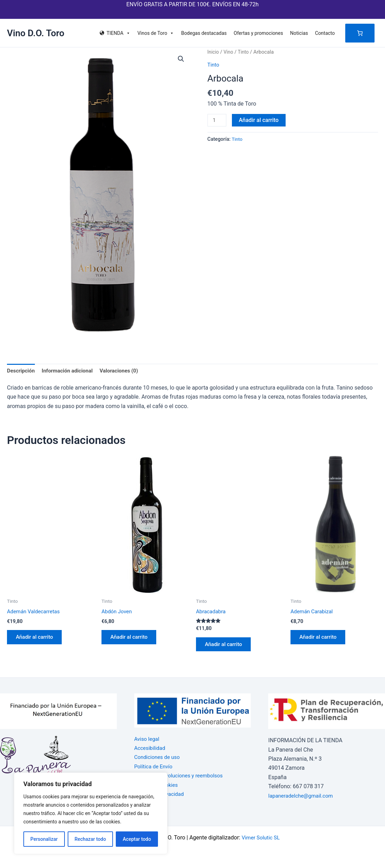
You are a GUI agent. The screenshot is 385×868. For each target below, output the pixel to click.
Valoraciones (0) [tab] (126, 371)
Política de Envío (155, 766)
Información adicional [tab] (71, 371)
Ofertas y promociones (258, 33)
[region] (91, 813)
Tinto (245, 52)
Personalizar (44, 839)
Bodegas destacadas (204, 33)
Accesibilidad (151, 748)
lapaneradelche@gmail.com (303, 796)
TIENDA (119, 33)
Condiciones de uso (159, 757)
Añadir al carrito (260, 120)
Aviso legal (148, 739)
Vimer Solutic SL (261, 838)
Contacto (325, 33)
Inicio (214, 52)
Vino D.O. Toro (36, 33)
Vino (229, 52)
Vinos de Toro (156, 33)
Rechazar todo (90, 839)
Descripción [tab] (22, 371)
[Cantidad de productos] (218, 121)
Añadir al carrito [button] (37, 640)
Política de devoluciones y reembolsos (182, 775)
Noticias (299, 33)
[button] (181, 59)
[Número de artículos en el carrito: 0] (360, 33)
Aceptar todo (137, 839)
